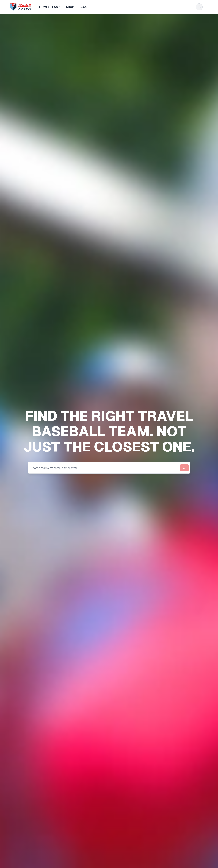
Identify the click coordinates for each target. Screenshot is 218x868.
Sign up (188, 7)
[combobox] (109, 468)
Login (203, 7)
